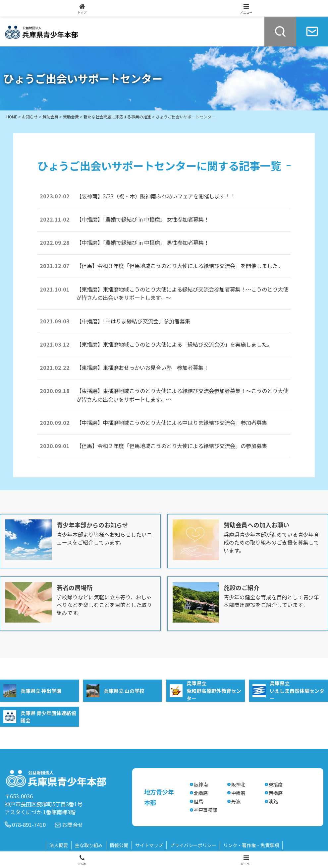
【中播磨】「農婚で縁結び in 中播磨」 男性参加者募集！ (143, 242)
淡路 (273, 801)
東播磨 (276, 784)
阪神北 (238, 784)
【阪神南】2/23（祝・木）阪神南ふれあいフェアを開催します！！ (161, 196)
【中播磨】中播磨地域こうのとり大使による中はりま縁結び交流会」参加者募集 (172, 423)
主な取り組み (89, 845)
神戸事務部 (205, 810)
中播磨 (238, 793)
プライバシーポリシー (193, 845)
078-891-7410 (29, 825)
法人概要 (59, 845)
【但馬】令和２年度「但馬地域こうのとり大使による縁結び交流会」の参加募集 (172, 446)
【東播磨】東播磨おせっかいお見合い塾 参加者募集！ (142, 367)
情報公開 (119, 845)
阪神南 (201, 784)
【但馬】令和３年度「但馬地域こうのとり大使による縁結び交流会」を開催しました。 (180, 266)
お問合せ (73, 825)
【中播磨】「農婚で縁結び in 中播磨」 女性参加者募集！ (143, 219)
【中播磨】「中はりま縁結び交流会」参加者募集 (133, 321)
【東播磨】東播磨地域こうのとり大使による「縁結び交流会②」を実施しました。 (174, 344)
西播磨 (276, 793)
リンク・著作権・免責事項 (251, 845)
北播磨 (201, 793)
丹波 (236, 801)
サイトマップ (149, 845)
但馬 (198, 801)
